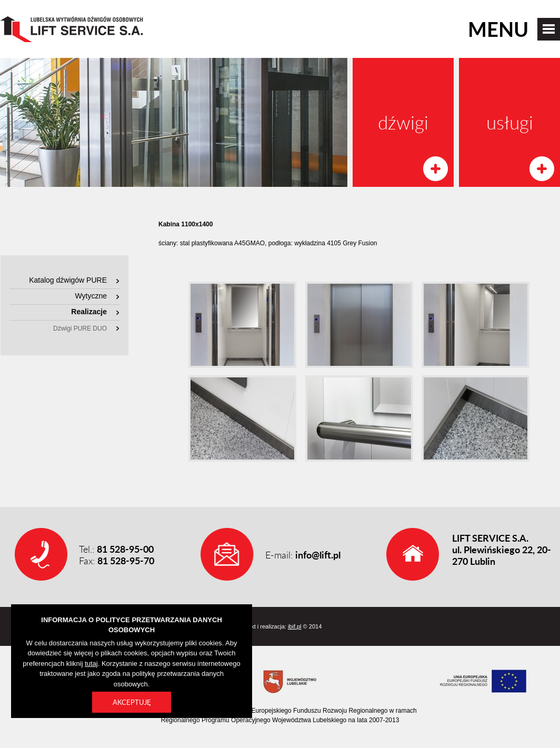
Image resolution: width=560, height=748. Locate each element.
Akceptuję (132, 702)
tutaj (91, 664)
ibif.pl (295, 626)
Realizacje (89, 312)
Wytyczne (91, 296)
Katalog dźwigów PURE (68, 280)
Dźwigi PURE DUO (80, 328)
